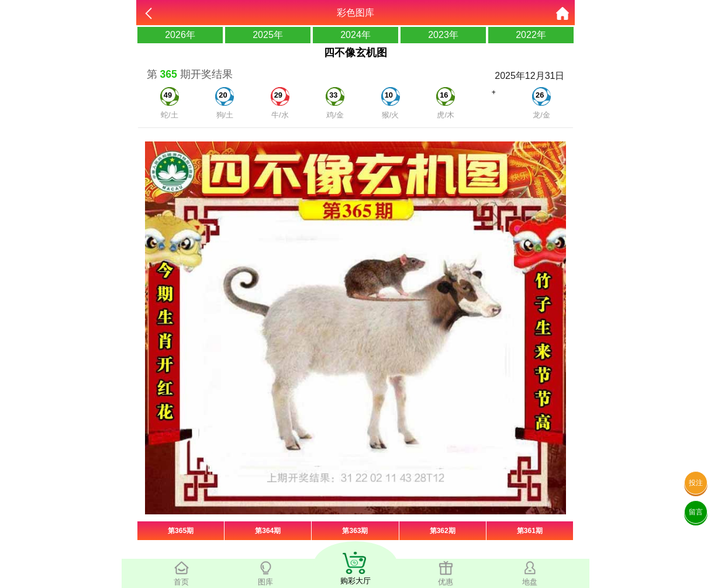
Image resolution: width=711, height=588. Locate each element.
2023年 (443, 35)
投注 (696, 483)
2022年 (531, 35)
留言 (696, 512)
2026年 (180, 35)
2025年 (268, 35)
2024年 (355, 35)
